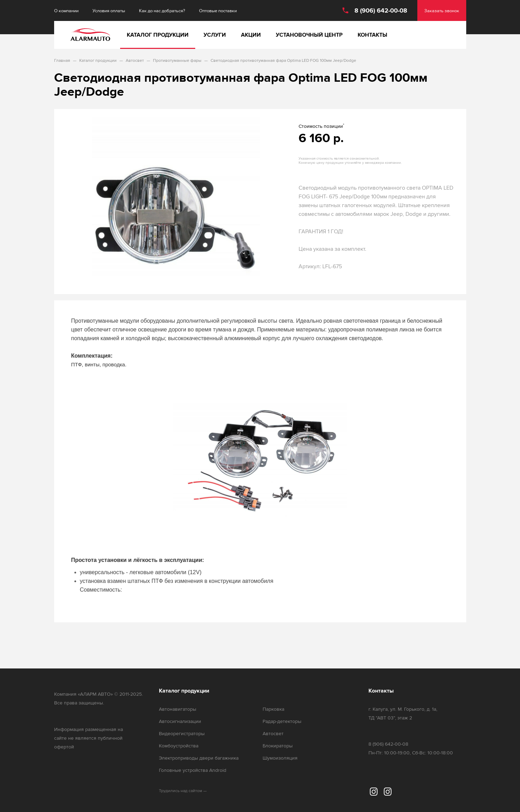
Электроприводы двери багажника (199, 758)
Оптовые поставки (218, 11)
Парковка (273, 709)
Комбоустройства (179, 746)
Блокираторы (278, 746)
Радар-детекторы (282, 721)
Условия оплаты (109, 11)
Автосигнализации (180, 721)
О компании (66, 11)
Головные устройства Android (193, 770)
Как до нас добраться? (162, 11)
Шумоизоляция (280, 758)
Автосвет (273, 734)
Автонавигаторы (178, 709)
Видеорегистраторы (182, 734)
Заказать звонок (442, 11)
